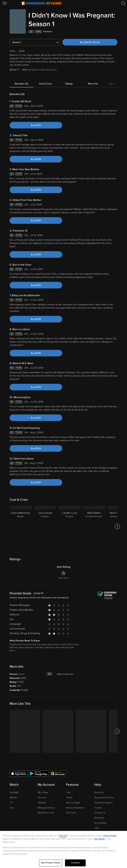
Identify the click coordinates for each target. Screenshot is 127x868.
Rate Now (63, 578)
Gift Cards (71, 813)
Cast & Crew (45, 84)
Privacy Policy (110, 836)
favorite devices (47, 70)
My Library (43, 792)
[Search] (123, 3)
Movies (13, 797)
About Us (99, 792)
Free (12, 808)
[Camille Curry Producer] (70, 526)
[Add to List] (115, 32)
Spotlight (14, 792)
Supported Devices (104, 797)
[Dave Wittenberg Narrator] (21, 526)
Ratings (69, 84)
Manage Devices (46, 808)
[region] (63, 849)
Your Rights (99, 839)
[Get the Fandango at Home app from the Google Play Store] (39, 773)
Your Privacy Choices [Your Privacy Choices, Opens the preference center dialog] (51, 863)
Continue (75, 863)
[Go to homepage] (41, 3)
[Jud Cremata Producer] (45, 526)
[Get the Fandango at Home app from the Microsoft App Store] (58, 773)
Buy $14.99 (96, 42)
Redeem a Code (46, 813)
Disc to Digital (73, 803)
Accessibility (101, 823)
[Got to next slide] (117, 526)
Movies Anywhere (75, 808)
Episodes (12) (21, 84)
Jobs (97, 828)
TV (11, 803)
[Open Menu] (5, 3)
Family (69, 797)
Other (21, 674)
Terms (63, 836)
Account (42, 797)
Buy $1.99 (36, 125)
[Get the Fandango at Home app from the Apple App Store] (19, 773)
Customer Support (104, 803)
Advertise (99, 818)
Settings (42, 803)
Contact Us (100, 813)
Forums (98, 808)
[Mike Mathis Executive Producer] (94, 526)
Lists (68, 792)
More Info (93, 84)
